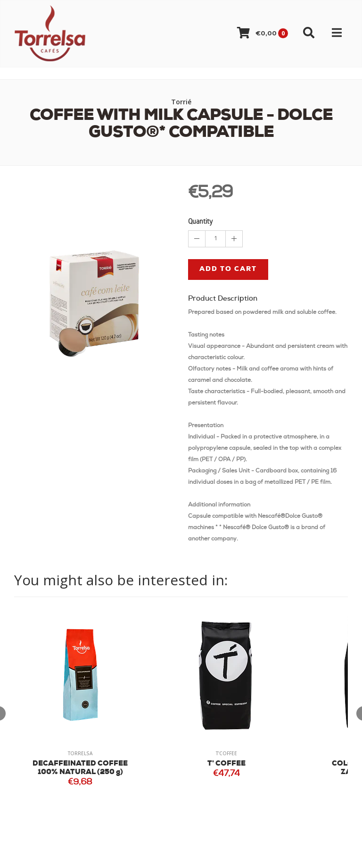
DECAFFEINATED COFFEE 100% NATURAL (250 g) (80, 768)
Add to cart (228, 269)
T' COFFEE (226, 764)
